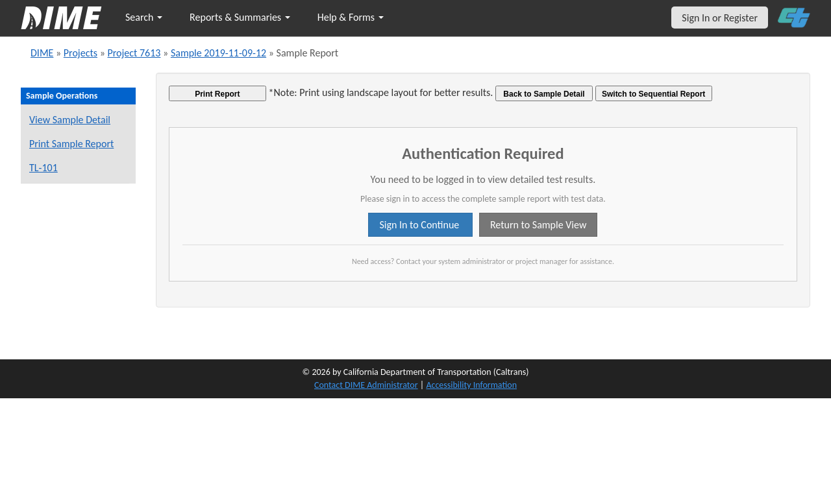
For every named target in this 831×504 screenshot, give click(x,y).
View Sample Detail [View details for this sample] (70, 120)
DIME (42, 53)
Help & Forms (351, 17)
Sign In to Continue (420, 225)
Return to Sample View (538, 225)
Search (144, 17)
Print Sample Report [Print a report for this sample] (71, 144)
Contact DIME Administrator (366, 385)
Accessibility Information (471, 385)
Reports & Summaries (240, 17)
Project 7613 (134, 53)
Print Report (217, 94)
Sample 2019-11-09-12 (218, 53)
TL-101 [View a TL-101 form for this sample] (43, 168)
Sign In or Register (720, 18)
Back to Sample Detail (544, 94)
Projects (81, 53)
